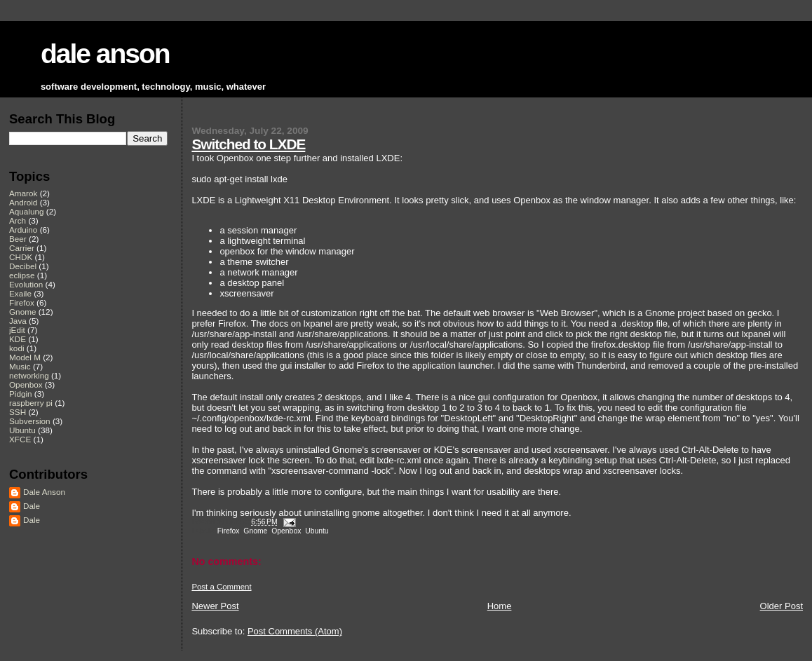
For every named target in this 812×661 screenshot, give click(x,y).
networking (29, 375)
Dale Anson (44, 492)
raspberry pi (31, 403)
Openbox (286, 531)
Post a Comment (221, 587)
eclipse (22, 275)
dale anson (105, 54)
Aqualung (27, 211)
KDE (18, 339)
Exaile (20, 293)
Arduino (23, 230)
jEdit (17, 330)
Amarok (23, 193)
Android (23, 202)
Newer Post (215, 606)
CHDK (21, 257)
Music (20, 366)
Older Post (781, 606)
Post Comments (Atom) (295, 631)
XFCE (20, 439)
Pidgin (21, 394)
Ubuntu (317, 531)
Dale (32, 506)
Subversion (30, 421)
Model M (25, 357)
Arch (18, 220)
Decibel (23, 266)
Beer (18, 239)
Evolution (26, 284)
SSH (18, 412)
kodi (17, 348)
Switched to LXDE (248, 144)
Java (18, 321)
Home (500, 606)
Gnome (255, 531)
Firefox (229, 531)
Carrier (22, 248)
